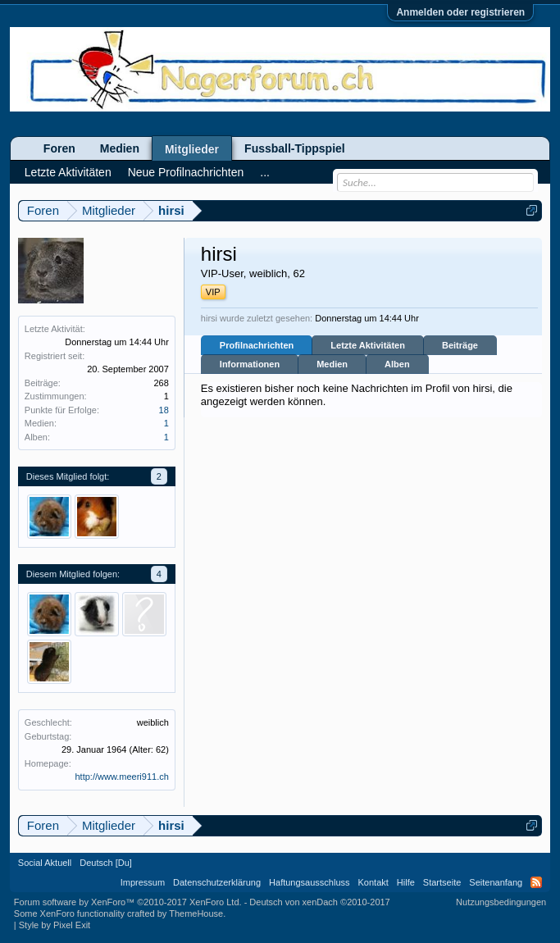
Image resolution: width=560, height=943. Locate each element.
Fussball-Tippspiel (295, 148)
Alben (397, 364)
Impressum (143, 882)
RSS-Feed (536, 882)
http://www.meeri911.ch (121, 777)
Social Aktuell (45, 863)
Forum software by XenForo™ (128, 902)
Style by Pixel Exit (55, 925)
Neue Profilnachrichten (186, 172)
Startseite (442, 882)
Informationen (250, 364)
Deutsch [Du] (106, 863)
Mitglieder (192, 149)
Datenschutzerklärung (217, 882)
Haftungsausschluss (309, 882)
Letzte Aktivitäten (368, 345)
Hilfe (406, 882)
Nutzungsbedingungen (501, 902)
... (265, 172)
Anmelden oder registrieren (460, 12)
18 (164, 410)
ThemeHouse (196, 913)
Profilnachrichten (257, 345)
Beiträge (460, 345)
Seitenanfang (496, 882)
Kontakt (373, 882)
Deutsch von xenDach (319, 902)
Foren (59, 148)
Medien (332, 364)
